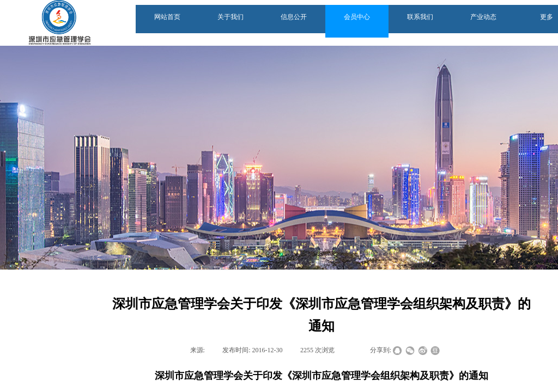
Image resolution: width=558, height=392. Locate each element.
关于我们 (231, 17)
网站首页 (167, 17)
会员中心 (357, 17)
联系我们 (420, 17)
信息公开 (294, 17)
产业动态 (483, 17)
